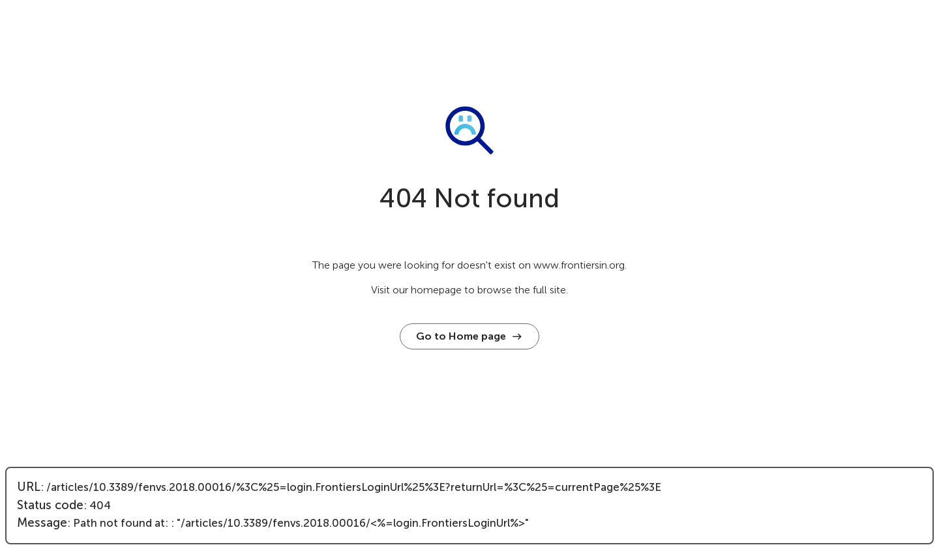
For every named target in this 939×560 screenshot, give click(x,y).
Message (42, 523)
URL (29, 487)
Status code (50, 505)
